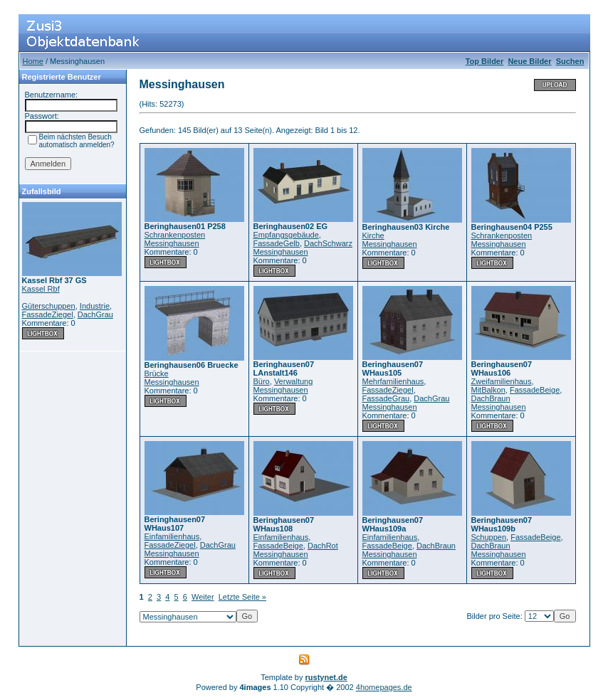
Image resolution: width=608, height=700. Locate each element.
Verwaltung (293, 381)
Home (33, 61)
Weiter (203, 597)
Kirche (373, 235)
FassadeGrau (386, 398)
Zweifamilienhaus (502, 381)
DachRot (323, 546)
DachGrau (95, 314)
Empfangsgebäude (286, 235)
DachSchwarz (328, 243)
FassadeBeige (535, 390)
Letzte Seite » (242, 597)
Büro (262, 381)
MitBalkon (488, 390)
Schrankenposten (175, 235)
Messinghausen (172, 243)
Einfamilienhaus (172, 536)
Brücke (157, 373)
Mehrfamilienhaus (393, 381)
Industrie (95, 306)
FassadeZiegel (48, 314)
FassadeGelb (277, 243)
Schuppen (489, 537)
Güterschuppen (49, 306)
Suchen (570, 61)
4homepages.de (384, 687)
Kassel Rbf (41, 289)
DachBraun (491, 398)
